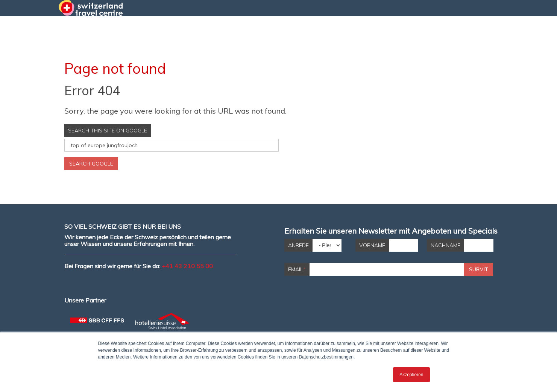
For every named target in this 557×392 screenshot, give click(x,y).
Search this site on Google (108, 131)
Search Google (91, 164)
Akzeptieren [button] (411, 375)
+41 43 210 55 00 (187, 266)
